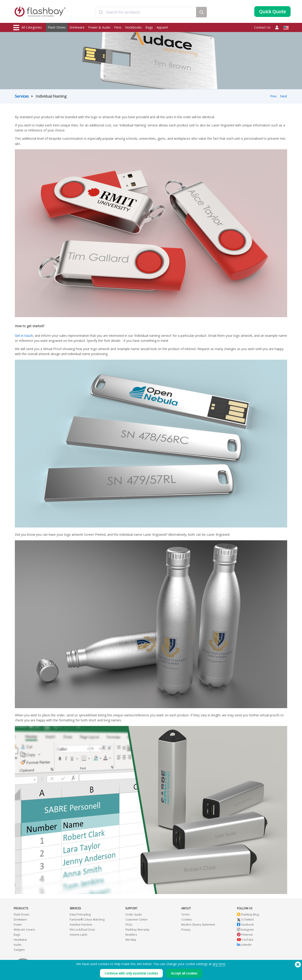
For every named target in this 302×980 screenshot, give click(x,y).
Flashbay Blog (248, 914)
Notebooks (133, 27)
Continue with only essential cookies (131, 973)
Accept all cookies (184, 973)
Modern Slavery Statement (198, 925)
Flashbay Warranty (137, 930)
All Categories (28, 28)
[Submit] (101, 12)
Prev (273, 96)
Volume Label (78, 935)
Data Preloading (80, 914)
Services (22, 96)
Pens (118, 27)
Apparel (162, 27)
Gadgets (19, 950)
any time (219, 964)
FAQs (129, 925)
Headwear (20, 940)
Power (18, 925)
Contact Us (262, 27)
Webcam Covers (24, 930)
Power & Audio (99, 27)
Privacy (186, 930)
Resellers (131, 935)
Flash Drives (57, 27)
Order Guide (134, 914)
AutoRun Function (81, 925)
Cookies (186, 920)
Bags (149, 27)
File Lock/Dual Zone (82, 930)
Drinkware (77, 27)
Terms (185, 914)
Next (284, 96)
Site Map (131, 940)
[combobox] (146, 12)
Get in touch (24, 336)
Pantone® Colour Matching (87, 920)
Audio (18, 945)
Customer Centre (136, 920)
